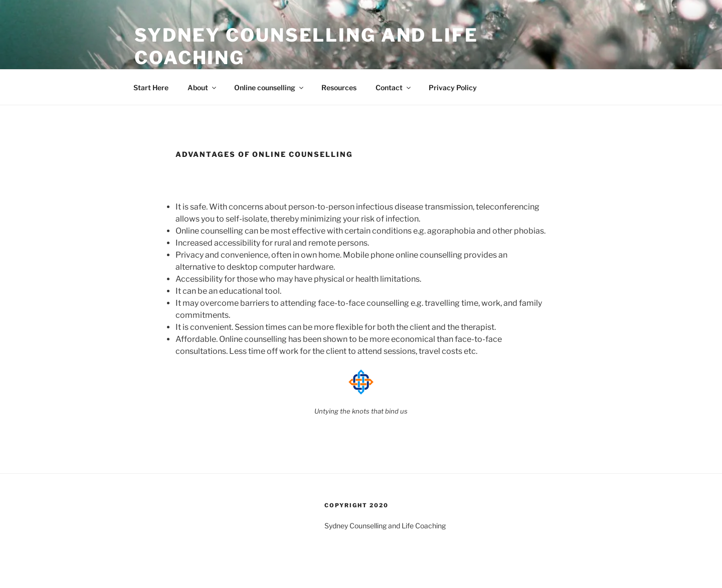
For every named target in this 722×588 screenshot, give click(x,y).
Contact (394, 87)
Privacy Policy (453, 87)
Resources (339, 87)
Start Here (151, 87)
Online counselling (269, 87)
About (203, 87)
